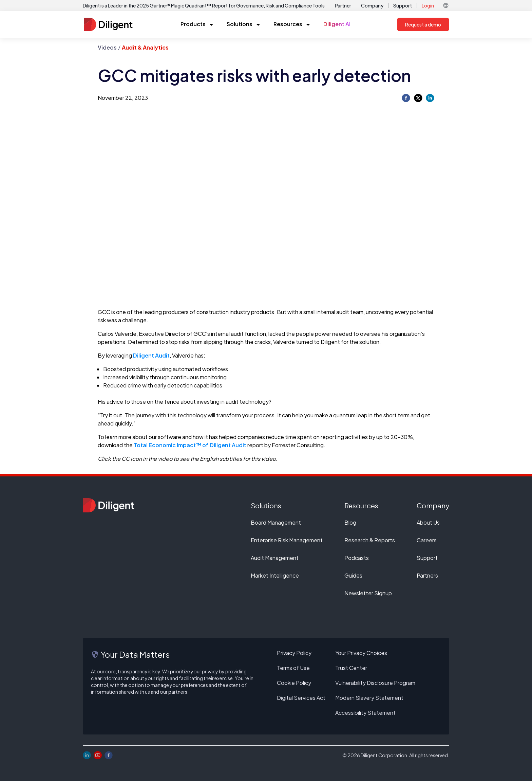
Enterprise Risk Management (287, 540)
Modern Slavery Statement (369, 698)
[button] (446, 5)
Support (403, 5)
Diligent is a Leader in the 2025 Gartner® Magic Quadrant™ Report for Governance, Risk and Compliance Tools (204, 5)
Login (428, 5)
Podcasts (357, 558)
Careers (427, 540)
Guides (353, 575)
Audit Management (275, 558)
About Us (428, 522)
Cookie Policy (294, 683)
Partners (427, 575)
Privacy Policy (294, 653)
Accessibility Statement (365, 713)
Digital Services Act (301, 698)
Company (372, 5)
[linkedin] (430, 98)
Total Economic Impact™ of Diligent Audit (190, 445)
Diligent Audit (151, 355)
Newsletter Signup (368, 593)
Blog (350, 522)
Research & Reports (370, 540)
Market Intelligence (275, 575)
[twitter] (418, 98)
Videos (107, 47)
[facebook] (406, 98)
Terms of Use (293, 668)
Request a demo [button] (423, 24)
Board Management (276, 522)
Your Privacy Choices (361, 653)
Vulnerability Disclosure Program (375, 683)
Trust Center (351, 668)
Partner (343, 5)
